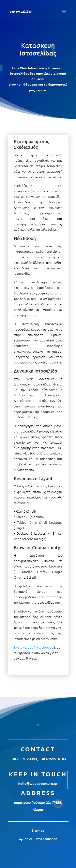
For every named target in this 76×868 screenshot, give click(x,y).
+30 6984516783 (52, 759)
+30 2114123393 (24, 759)
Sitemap (38, 830)
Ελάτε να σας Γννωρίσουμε (33, 647)
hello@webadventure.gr (38, 784)
